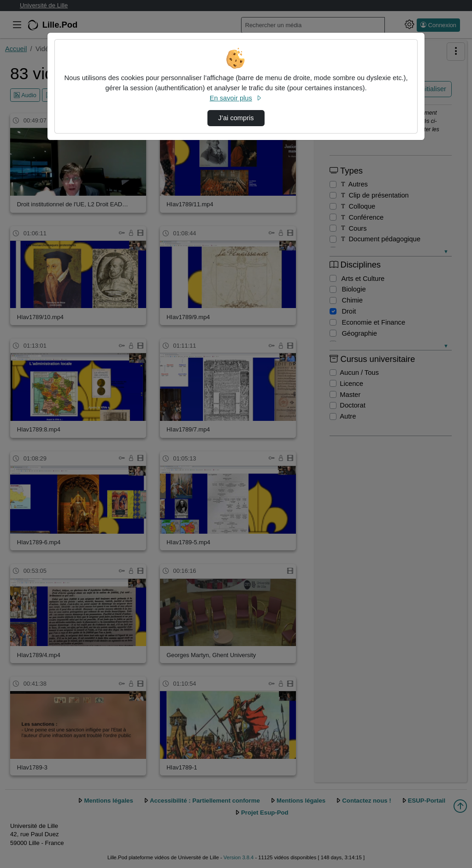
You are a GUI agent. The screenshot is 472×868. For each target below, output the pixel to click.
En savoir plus (236, 98)
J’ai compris (236, 118)
